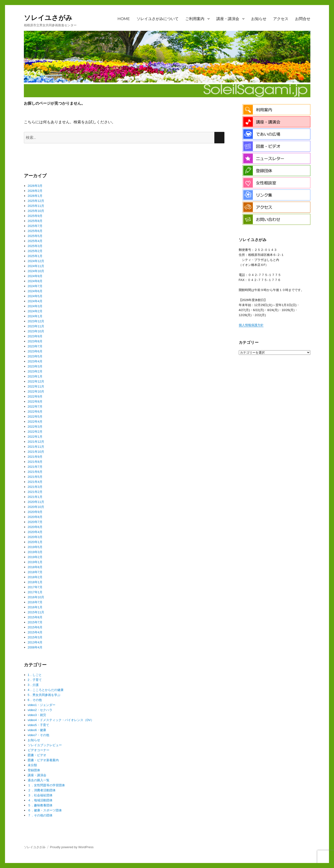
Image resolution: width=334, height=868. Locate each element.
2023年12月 (36, 321)
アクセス (281, 19)
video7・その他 (38, 735)
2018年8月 (35, 567)
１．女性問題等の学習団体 (46, 785)
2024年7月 (35, 286)
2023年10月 (36, 331)
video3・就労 (37, 715)
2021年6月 (35, 472)
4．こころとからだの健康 (46, 690)
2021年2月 (35, 492)
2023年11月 (36, 326)
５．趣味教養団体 (40, 805)
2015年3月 (35, 637)
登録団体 (34, 770)
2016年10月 (36, 597)
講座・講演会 (228, 19)
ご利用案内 (195, 19)
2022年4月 (35, 422)
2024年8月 (35, 281)
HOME (124, 19)
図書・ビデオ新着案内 (43, 760)
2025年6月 (35, 231)
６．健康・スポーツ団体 (45, 810)
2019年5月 (35, 547)
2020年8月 (35, 517)
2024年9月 (35, 276)
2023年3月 (35, 366)
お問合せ (303, 19)
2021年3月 (35, 487)
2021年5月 (35, 477)
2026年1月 (35, 196)
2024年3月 (35, 306)
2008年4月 (35, 647)
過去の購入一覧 (39, 780)
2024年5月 (35, 296)
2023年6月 (35, 351)
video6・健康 (37, 730)
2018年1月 (35, 582)
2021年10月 (36, 452)
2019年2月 (35, 557)
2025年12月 (36, 201)
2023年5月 (35, 356)
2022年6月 (35, 412)
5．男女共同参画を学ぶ (44, 695)
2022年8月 (35, 402)
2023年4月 (35, 361)
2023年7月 (35, 346)
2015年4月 (35, 632)
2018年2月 (35, 577)
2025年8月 (35, 221)
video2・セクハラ (40, 710)
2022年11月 (36, 386)
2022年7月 (35, 407)
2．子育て (35, 680)
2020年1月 (35, 542)
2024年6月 (35, 291)
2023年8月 (35, 341)
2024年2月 (35, 311)
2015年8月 (35, 617)
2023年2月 (35, 371)
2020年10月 (36, 507)
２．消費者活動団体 (42, 790)
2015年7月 (35, 622)
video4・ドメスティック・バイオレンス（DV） (61, 720)
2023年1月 (35, 376)
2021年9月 (35, 457)
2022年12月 (36, 381)
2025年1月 (35, 256)
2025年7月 (35, 226)
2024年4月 (35, 301)
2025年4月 (35, 241)
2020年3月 (35, 537)
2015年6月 (35, 627)
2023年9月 (35, 336)
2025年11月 (36, 206)
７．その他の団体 (40, 815)
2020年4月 (35, 532)
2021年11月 (36, 447)
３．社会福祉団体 (40, 795)
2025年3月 (35, 246)
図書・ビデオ (37, 755)
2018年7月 (35, 572)
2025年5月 (35, 236)
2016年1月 (35, 607)
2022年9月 (35, 396)
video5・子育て (38, 725)
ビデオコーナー (39, 750)
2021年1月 (35, 497)
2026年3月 (35, 186)
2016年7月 (35, 602)
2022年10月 (36, 391)
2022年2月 (35, 432)
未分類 (32, 765)
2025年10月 (36, 211)
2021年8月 (35, 462)
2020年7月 (35, 522)
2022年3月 (35, 427)
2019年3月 (35, 552)
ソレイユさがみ (48, 18)
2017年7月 (35, 587)
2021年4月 (35, 482)
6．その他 (35, 700)
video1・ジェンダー (42, 705)
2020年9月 (35, 512)
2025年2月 (35, 251)
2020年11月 (36, 502)
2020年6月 (35, 527)
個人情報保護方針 (251, 325)
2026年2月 (35, 191)
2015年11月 (36, 612)
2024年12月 (36, 261)
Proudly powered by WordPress (72, 847)
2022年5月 (35, 417)
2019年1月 (35, 562)
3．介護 (33, 685)
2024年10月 (36, 271)
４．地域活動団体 (40, 800)
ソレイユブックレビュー (45, 745)
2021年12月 (36, 442)
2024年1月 (35, 316)
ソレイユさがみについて (158, 19)
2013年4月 (35, 642)
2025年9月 (35, 216)
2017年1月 (35, 592)
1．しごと (35, 675)
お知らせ (259, 19)
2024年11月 (36, 266)
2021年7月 (35, 467)
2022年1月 (35, 437)
